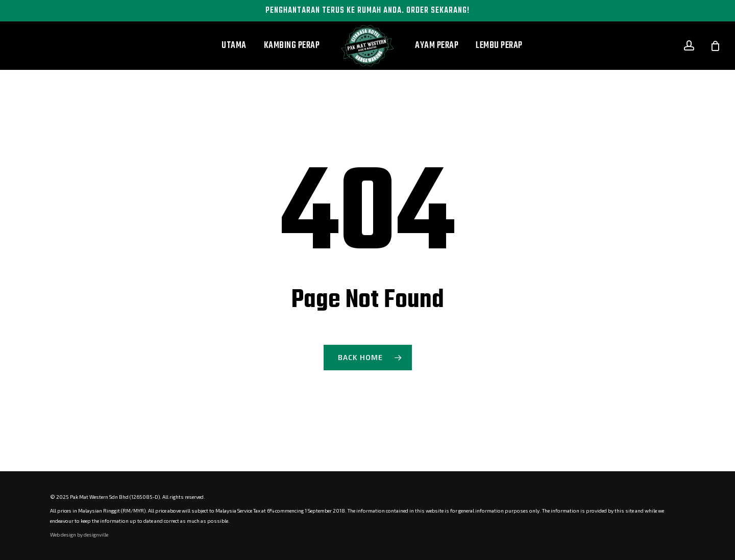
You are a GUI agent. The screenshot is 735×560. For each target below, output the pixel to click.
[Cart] (715, 46)
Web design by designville (79, 534)
